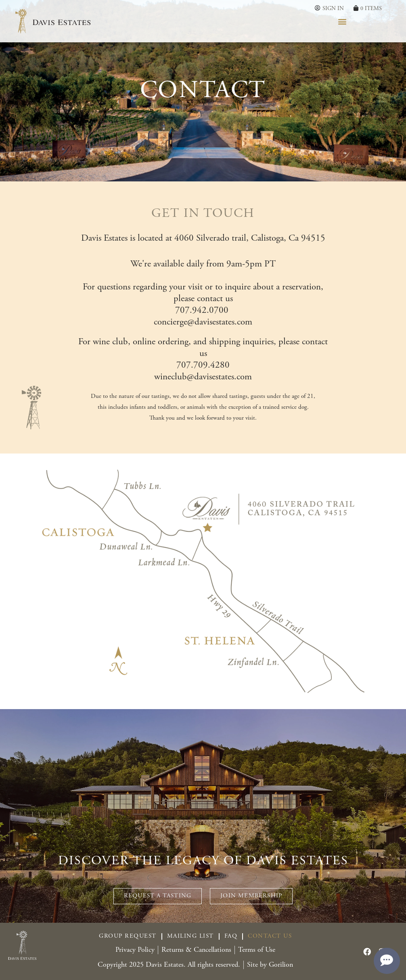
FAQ (231, 936)
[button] (342, 21)
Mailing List (190, 936)
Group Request (128, 936)
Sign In (333, 9)
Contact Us (270, 936)
